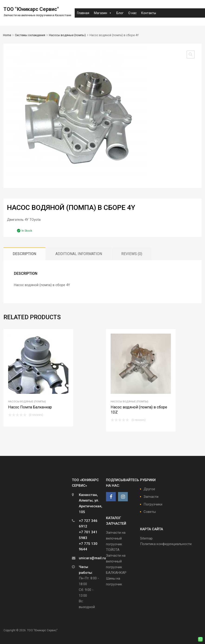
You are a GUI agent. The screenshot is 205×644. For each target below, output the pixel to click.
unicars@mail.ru (92, 558)
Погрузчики (153, 504)
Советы (150, 512)
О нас (132, 13)
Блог (120, 13)
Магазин (103, 13)
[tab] (24, 254)
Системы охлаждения (30, 35)
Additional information (79, 254)
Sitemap (146, 538)
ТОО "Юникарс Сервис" (31, 9)
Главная (83, 13)
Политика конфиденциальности (166, 544)
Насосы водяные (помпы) (67, 35)
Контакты (149, 13)
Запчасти (151, 497)
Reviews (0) (132, 254)
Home (7, 35)
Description (24, 254)
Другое (149, 489)
